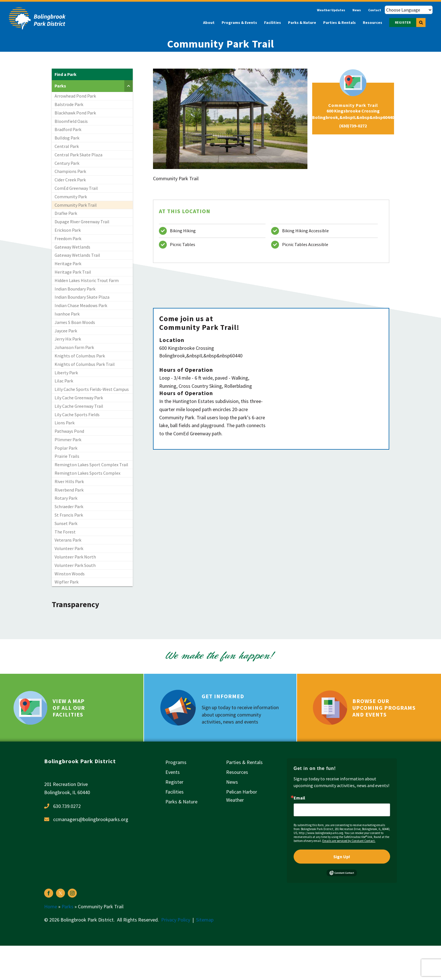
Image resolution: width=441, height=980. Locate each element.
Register (174, 782)
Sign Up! (342, 857)
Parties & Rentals (244, 762)
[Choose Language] (409, 10)
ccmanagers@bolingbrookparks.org (91, 819)
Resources (237, 772)
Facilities (175, 792)
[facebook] (49, 893)
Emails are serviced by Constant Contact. (349, 841)
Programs (176, 762)
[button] (421, 22)
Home (51, 906)
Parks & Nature (181, 802)
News (232, 782)
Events (173, 772)
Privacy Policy (176, 920)
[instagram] (72, 893)
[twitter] (60, 893)
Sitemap (205, 920)
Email (299, 798)
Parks (67, 906)
